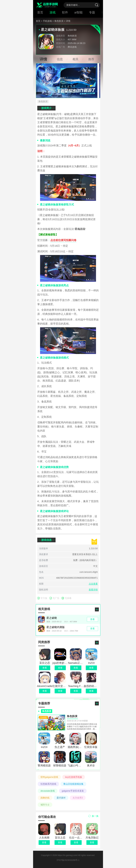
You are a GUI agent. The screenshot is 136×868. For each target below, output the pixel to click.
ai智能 (79, 12)
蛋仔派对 (61, 798)
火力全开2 (78, 798)
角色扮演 (72, 36)
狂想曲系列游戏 (48, 784)
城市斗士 (45, 805)
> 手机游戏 (46, 21)
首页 (40, 12)
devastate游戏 (48, 791)
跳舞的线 (45, 798)
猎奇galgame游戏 (49, 777)
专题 (92, 12)
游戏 (53, 12)
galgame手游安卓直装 (73, 791)
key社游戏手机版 (74, 777)
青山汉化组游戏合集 (73, 784)
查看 (44, 842)
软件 (65, 12)
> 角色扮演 (58, 21)
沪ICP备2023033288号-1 (68, 860)
